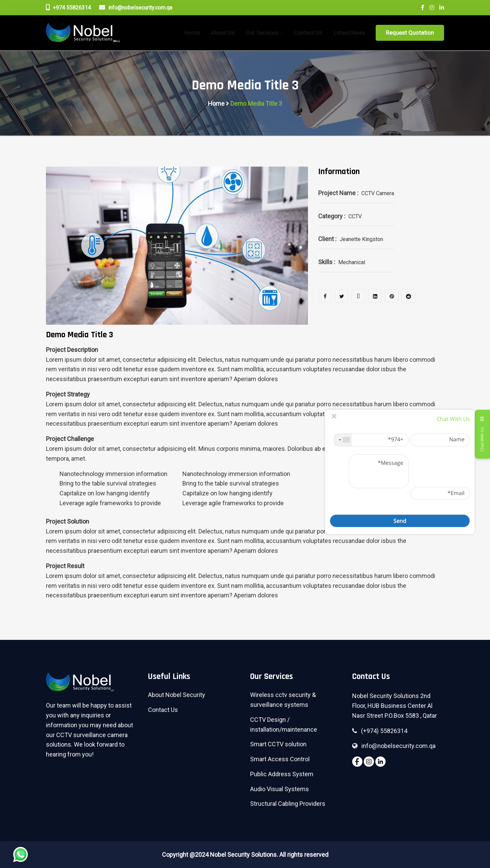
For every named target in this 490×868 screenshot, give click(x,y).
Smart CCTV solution (278, 744)
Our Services (262, 33)
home (192, 33)
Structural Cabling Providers (288, 804)
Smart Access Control (280, 759)
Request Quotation (410, 33)
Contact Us (308, 33)
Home (216, 104)
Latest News (349, 33)
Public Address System (282, 774)
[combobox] (343, 440)
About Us (223, 33)
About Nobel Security (177, 695)
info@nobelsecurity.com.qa (136, 7)
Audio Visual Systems (280, 789)
